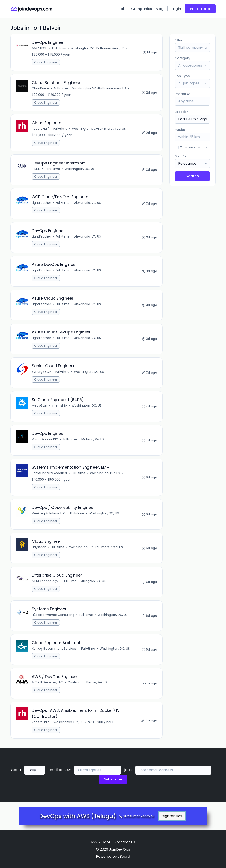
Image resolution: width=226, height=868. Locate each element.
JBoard (124, 856)
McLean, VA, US (93, 439)
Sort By (180, 156)
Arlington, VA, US (93, 581)
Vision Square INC (45, 439)
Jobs (123, 9)
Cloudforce (40, 88)
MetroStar (39, 405)
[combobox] (192, 65)
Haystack (39, 547)
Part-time (52, 169)
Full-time (59, 48)
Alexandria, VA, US (88, 203)
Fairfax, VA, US (97, 682)
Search (192, 176)
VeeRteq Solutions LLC (49, 513)
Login (176, 9)
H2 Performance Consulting (53, 615)
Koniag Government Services (54, 649)
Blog (160, 9)
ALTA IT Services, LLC (47, 682)
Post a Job (200, 9)
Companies (142, 9)
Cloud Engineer (46, 62)
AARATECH (40, 48)
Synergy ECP (41, 372)
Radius (180, 130)
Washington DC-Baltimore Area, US (98, 48)
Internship (59, 405)
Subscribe (113, 779)
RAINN (36, 169)
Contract (75, 682)
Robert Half (40, 129)
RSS (94, 842)
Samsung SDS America (49, 473)
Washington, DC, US (80, 169)
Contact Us (125, 842)
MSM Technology (45, 581)
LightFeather (41, 203)
